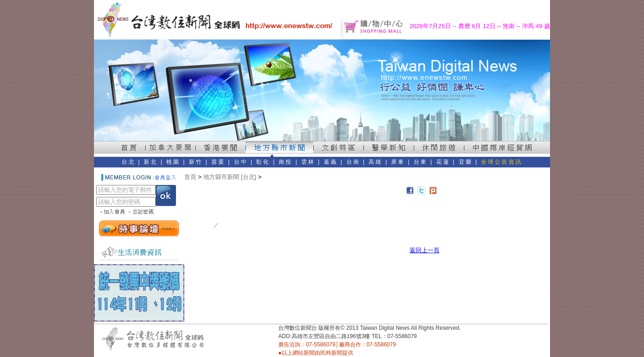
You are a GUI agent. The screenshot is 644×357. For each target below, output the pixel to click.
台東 (421, 162)
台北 (129, 162)
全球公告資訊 (502, 162)
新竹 (196, 162)
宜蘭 (466, 162)
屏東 (398, 162)
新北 (151, 162)
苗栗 (218, 162)
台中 (241, 162)
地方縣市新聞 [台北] (230, 177)
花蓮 (443, 162)
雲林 (308, 162)
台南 (353, 162)
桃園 (173, 162)
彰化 (263, 162)
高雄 (375, 162)
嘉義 (331, 162)
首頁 (190, 177)
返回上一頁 (424, 250)
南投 (286, 162)
